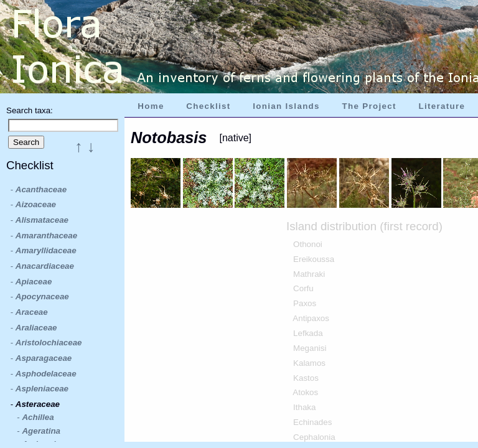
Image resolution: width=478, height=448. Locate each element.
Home (151, 106)
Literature (442, 106)
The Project (369, 106)
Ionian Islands (286, 106)
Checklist (208, 106)
